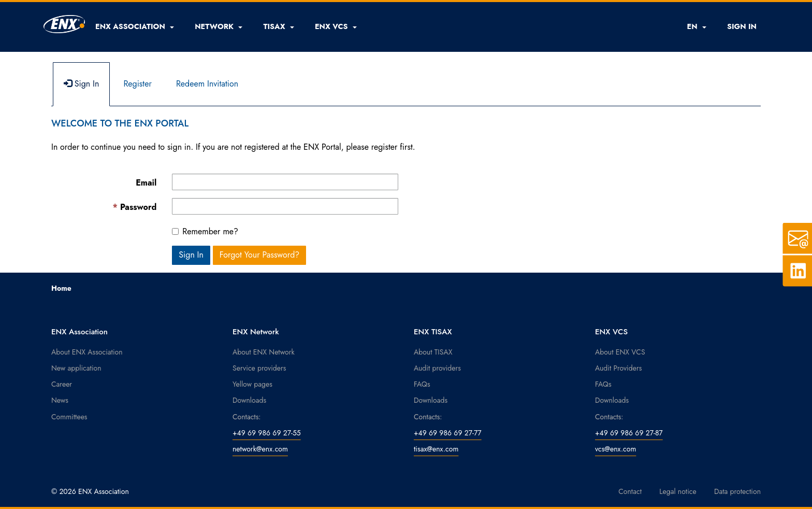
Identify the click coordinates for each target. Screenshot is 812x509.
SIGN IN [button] (742, 26)
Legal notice (678, 491)
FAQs (422, 384)
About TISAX (433, 352)
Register (137, 84)
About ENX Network (264, 352)
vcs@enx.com (615, 449)
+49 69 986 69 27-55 (267, 433)
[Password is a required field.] (285, 206)
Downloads (249, 400)
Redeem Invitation (207, 84)
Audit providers (437, 368)
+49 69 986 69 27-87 (629, 433)
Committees (69, 417)
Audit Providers (618, 368)
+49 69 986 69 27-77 (448, 433)
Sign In (81, 84)
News (60, 400)
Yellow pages (252, 384)
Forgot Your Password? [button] (260, 255)
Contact (630, 491)
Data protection (737, 491)
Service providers (259, 368)
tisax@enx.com (436, 449)
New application (76, 368)
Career (62, 384)
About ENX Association (87, 352)
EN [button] (696, 26)
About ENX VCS (620, 352)
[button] (135, 26)
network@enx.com (260, 449)
